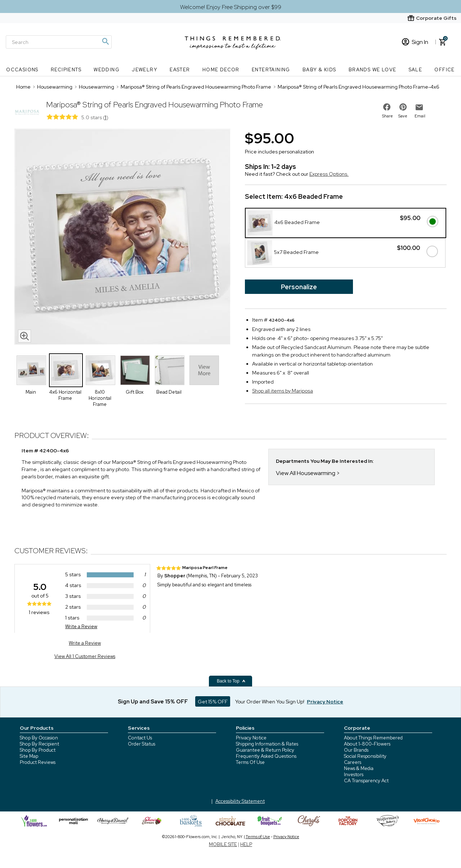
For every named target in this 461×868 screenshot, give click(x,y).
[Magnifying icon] (105, 41)
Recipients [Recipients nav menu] (66, 70)
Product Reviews (38, 762)
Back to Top (231, 681)
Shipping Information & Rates (267, 744)
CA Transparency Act (366, 781)
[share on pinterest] (403, 107)
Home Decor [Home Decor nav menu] (221, 70)
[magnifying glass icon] (24, 336)
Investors (354, 775)
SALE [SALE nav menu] (416, 70)
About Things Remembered (373, 738)
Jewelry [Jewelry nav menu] (145, 70)
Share (388, 116)
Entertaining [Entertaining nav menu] (271, 70)
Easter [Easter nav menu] (180, 70)
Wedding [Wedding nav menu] (107, 70)
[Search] (59, 42)
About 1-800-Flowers (367, 744)
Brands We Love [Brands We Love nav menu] (373, 70)
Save (403, 116)
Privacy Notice (251, 738)
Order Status (142, 744)
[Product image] (122, 237)
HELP (246, 844)
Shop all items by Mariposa (283, 391)
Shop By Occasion (39, 738)
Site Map (29, 756)
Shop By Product (38, 750)
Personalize (299, 287)
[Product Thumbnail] (31, 370)
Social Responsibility (365, 756)
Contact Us (140, 738)
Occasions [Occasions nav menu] (22, 70)
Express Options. (329, 174)
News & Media (359, 768)
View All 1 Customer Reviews (85, 656)
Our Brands (356, 750)
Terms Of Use (250, 762)
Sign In (415, 42)
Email (420, 116)
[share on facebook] (387, 107)
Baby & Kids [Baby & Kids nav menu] (319, 70)
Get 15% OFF (213, 702)
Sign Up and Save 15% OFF (153, 702)
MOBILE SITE (223, 844)
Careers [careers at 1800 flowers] (353, 762)
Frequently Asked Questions (266, 756)
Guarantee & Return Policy (265, 750)
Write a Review (81, 627)
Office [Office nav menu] (444, 70)
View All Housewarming (306, 473)
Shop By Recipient (39, 744)
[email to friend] (419, 107)
